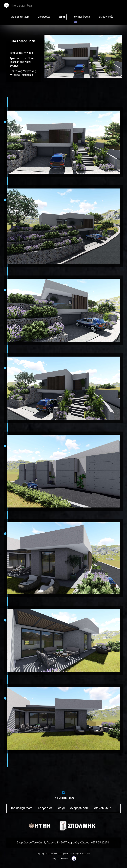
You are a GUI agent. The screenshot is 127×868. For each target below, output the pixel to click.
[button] (77, 22)
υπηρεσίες (44, 17)
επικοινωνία (106, 17)
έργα (62, 17)
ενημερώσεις (82, 17)
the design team (20, 17)
